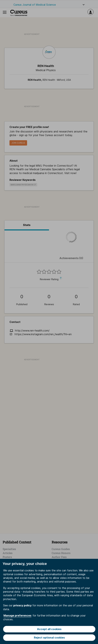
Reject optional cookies (49, 638)
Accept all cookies (49, 629)
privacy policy (22, 605)
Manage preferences (17, 615)
